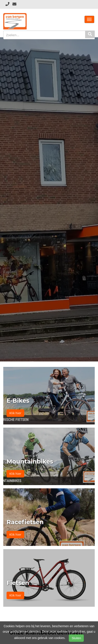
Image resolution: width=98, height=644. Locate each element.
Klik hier (15, 413)
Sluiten (76, 638)
